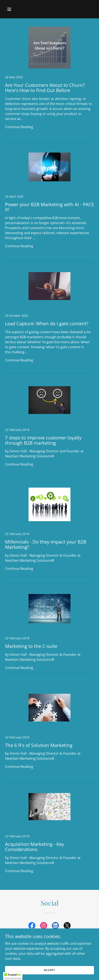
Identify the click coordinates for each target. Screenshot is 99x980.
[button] (15, 9)
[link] (49, 82)
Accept (49, 970)
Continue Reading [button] (19, 127)
